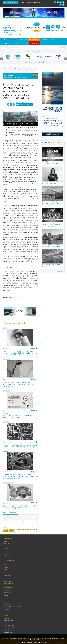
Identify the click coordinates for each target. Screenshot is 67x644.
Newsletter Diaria (8, 633)
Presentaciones (6, 391)
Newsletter (35, 43)
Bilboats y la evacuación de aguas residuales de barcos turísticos (52, 245)
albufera (12, 531)
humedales (17, 529)
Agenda (54, 39)
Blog (5, 556)
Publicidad (25, 43)
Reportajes (6, 551)
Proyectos (6, 567)
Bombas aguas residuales (8, 483)
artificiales (25, 529)
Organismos (7, 590)
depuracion (33, 529)
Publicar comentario (30, 518)
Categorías (23, 39)
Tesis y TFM (7, 558)
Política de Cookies (35, 639)
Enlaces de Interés (8, 621)
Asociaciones (6, 422)
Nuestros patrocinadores (10, 628)
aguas (6, 531)
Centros (6, 570)
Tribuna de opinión (8, 584)
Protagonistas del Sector (10, 561)
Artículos (6, 548)
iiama (11, 529)
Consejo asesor (7, 579)
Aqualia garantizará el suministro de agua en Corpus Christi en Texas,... (52, 265)
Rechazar (30, 642)
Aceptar (23, 642)
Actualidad (6, 544)
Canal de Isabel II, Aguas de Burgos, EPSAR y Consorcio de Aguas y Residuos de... (51, 225)
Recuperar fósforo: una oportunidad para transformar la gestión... (52, 182)
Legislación (6, 618)
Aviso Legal (47, 638)
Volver (5, 528)
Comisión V (6, 623)
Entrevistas (6, 546)
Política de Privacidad (58, 638)
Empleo (17, 43)
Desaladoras (6, 452)
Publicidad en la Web (9, 625)
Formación (8, 43)
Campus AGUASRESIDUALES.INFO (12, 607)
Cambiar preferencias (40, 642)
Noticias (16, 68)
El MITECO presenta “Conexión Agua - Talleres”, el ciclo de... (51, 163)
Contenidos (12, 39)
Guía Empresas (34, 39)
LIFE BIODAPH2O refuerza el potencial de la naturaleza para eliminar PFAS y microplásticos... (51, 203)
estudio (5, 529)
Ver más (60, 271)
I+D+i (4, 328)
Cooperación (7, 595)
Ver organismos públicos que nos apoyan (34, 62)
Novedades (45, 39)
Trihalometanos (6, 359)
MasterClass (7, 609)
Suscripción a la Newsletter (24, 105)
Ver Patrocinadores (34, 51)
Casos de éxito (7, 553)
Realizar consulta (8, 581)
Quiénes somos (7, 630)
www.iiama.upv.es (14, 297)
